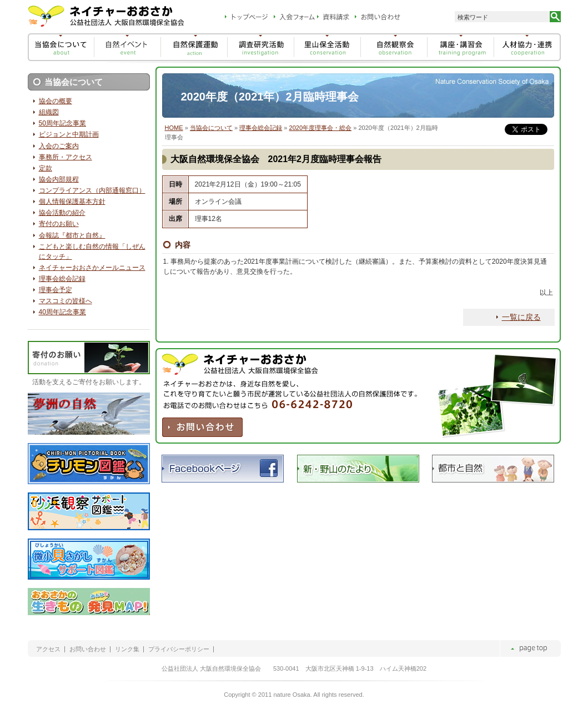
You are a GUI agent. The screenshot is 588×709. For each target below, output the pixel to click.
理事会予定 (56, 290)
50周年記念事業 (62, 123)
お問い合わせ (88, 649)
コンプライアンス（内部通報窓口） (92, 190)
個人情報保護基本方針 (72, 202)
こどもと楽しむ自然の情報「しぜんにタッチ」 (92, 252)
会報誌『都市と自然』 (72, 235)
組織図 (49, 112)
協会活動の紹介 (62, 213)
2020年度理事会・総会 (321, 128)
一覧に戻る (521, 317)
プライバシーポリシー (179, 649)
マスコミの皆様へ (66, 301)
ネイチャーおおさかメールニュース (92, 268)
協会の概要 (56, 101)
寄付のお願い (59, 224)
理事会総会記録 (261, 128)
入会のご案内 (59, 146)
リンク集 (127, 649)
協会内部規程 (59, 179)
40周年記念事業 (62, 312)
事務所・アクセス (66, 157)
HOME (174, 128)
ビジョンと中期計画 (69, 134)
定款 (46, 168)
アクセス (48, 649)
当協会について (211, 128)
